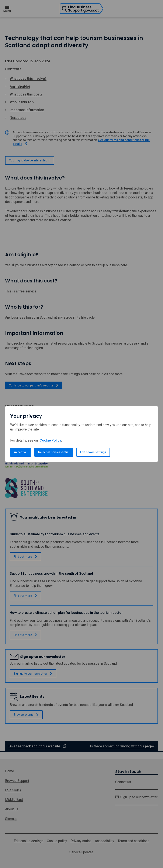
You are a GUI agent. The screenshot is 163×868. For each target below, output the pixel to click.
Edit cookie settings (93, 452)
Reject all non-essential (54, 452)
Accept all (21, 452)
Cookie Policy (50, 440)
